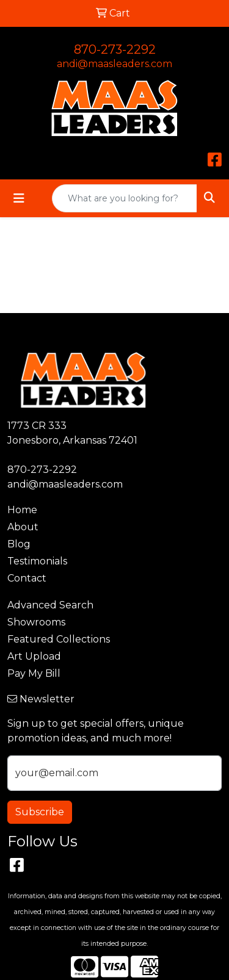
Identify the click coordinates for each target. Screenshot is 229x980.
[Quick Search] (125, 198)
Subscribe (40, 812)
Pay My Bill (34, 673)
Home (22, 510)
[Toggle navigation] (19, 198)
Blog (19, 544)
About (23, 527)
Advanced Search (50, 605)
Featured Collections (59, 639)
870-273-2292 (115, 49)
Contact (27, 578)
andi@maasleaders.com (114, 64)
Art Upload (34, 656)
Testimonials (37, 561)
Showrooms (36, 622)
